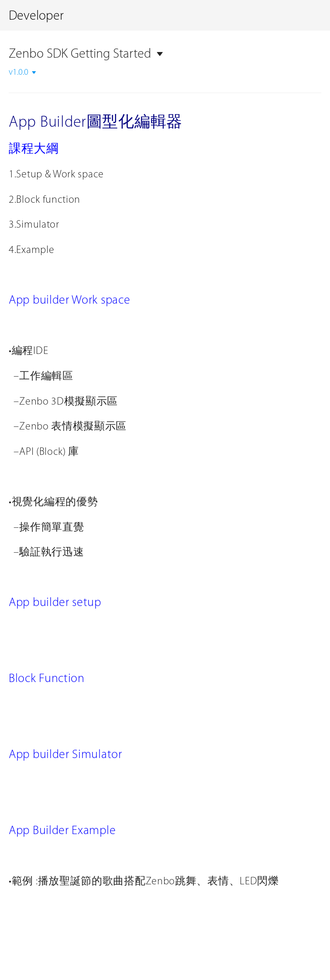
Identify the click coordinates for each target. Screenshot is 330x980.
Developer (36, 16)
